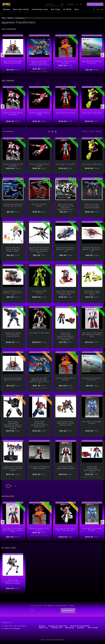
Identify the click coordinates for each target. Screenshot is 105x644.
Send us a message (12, 629)
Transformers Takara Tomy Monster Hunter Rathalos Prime (66, 423)
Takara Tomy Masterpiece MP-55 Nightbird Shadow (13, 582)
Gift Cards (93, 628)
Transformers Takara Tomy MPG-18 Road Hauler (92, 293)
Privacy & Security (58, 626)
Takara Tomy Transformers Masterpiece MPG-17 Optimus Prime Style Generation (66, 336)
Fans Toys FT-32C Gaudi (39, 333)
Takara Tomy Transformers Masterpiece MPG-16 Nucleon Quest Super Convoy (13, 425)
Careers (81, 628)
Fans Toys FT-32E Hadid (92, 113)
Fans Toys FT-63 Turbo (66, 113)
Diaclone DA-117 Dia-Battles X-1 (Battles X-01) (13, 293)
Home (4, 18)
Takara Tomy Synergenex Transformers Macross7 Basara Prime (66, 293)
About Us (43, 628)
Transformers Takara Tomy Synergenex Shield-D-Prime (13, 335)
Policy (42, 626)
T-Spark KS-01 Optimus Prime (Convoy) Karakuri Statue (13, 469)
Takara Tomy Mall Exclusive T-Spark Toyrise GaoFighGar (92, 206)
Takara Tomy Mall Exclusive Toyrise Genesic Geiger (13, 249)
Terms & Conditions (80, 626)
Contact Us (57, 628)
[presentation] (3, 55)
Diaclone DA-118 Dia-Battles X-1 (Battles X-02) (92, 249)
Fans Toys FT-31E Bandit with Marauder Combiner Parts (92, 335)
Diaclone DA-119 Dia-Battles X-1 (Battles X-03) (66, 249)
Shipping (69, 628)
